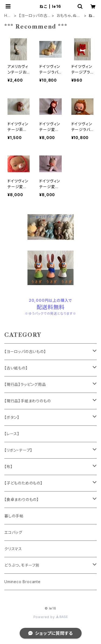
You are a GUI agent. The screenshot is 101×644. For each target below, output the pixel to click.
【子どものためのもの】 (23, 483)
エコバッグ (13, 532)
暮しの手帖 (14, 516)
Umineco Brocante (22, 582)
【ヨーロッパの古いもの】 (33, 16)
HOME (7, 16)
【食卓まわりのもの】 (22, 499)
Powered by (51, 617)
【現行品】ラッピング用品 (25, 384)
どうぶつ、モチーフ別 (22, 565)
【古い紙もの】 (16, 368)
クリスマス (13, 549)
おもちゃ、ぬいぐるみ (69, 16)
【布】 (8, 467)
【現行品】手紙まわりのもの (27, 401)
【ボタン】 (12, 417)
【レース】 (12, 434)
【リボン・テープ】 (18, 450)
